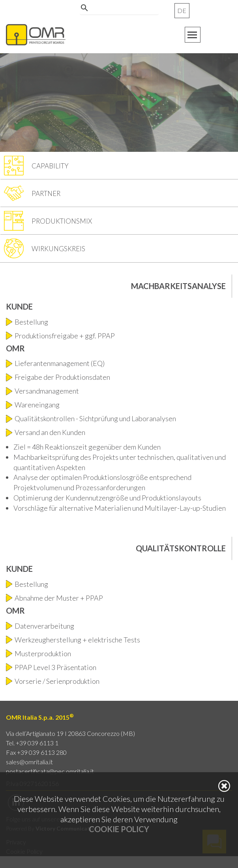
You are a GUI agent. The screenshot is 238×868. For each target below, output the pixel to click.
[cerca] (118, 13)
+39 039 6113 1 (37, 743)
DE (182, 10)
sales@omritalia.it (29, 762)
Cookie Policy (119, 829)
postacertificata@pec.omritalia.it (50, 771)
